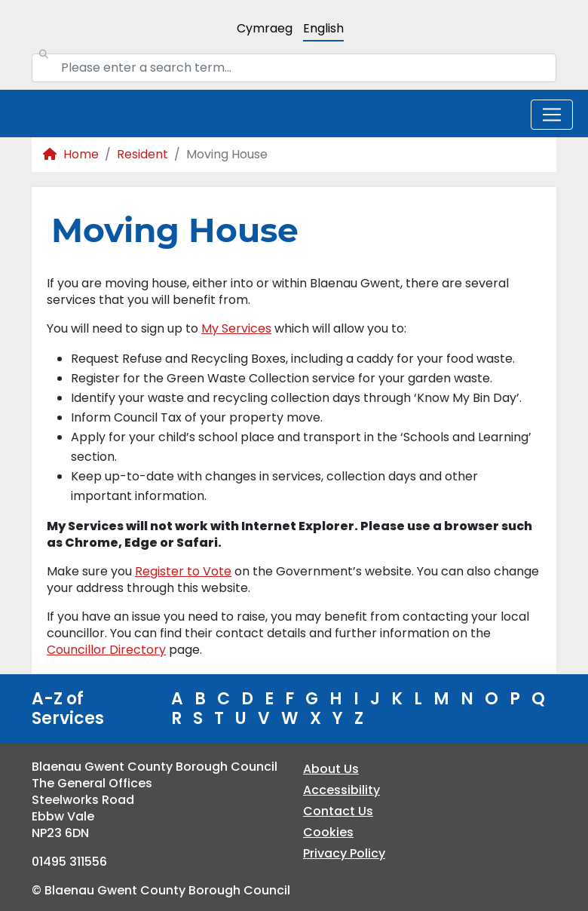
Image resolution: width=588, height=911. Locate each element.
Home (71, 154)
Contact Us (338, 811)
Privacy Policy (344, 853)
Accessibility (341, 790)
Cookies (328, 832)
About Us (331, 769)
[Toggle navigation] (552, 115)
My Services (236, 328)
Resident (142, 154)
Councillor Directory (106, 650)
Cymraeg (265, 28)
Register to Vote (183, 571)
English (323, 28)
